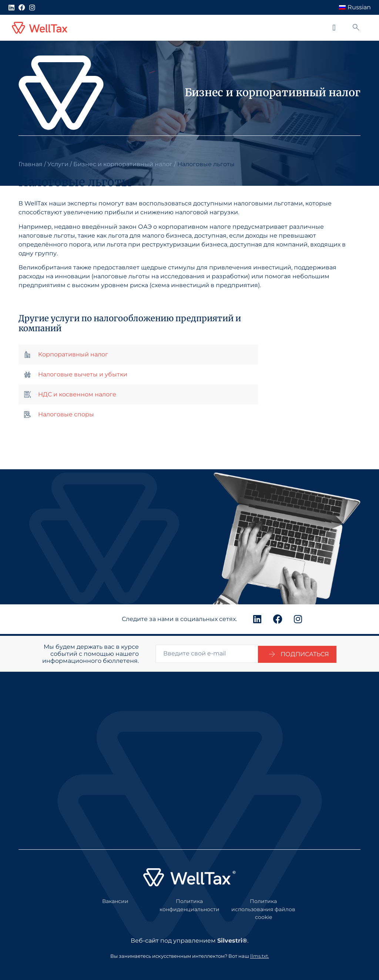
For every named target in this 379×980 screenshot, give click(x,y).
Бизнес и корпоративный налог (123, 164)
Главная (31, 164)
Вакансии (115, 899)
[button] (334, 28)
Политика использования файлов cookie (263, 907)
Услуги (58, 164)
